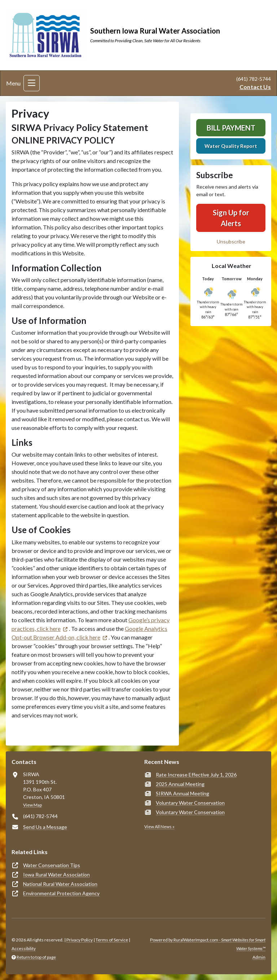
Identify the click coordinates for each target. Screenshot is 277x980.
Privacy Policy (80, 940)
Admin (259, 957)
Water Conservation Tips (52, 865)
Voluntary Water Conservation (190, 803)
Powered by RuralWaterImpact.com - (208, 944)
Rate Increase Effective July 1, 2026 (196, 775)
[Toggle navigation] (32, 83)
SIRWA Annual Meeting (183, 793)
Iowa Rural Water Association (56, 874)
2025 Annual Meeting (180, 784)
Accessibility (24, 948)
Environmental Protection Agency (61, 893)
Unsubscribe (231, 241)
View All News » (159, 827)
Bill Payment (231, 128)
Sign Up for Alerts (231, 218)
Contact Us (255, 87)
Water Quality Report (231, 146)
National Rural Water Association (60, 884)
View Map (32, 805)
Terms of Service (112, 940)
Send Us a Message (45, 827)
